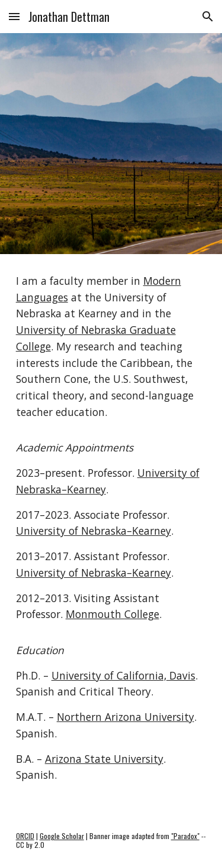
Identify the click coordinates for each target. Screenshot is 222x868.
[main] (111, 534)
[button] (14, 16)
